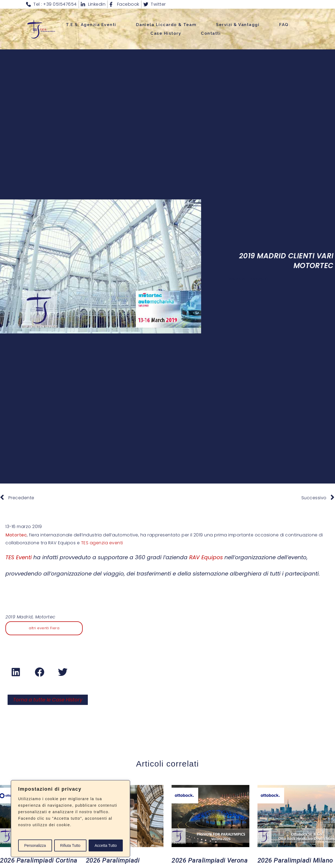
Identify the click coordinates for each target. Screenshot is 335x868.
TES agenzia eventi (102, 543)
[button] (16, 672)
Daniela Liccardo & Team (166, 25)
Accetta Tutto (106, 845)
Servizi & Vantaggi (238, 25)
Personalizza (35, 845)
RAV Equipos (206, 557)
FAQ (284, 25)
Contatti (211, 33)
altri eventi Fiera (44, 628)
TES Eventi (19, 557)
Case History (166, 33)
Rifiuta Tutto (70, 845)
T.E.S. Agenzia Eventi (91, 25)
